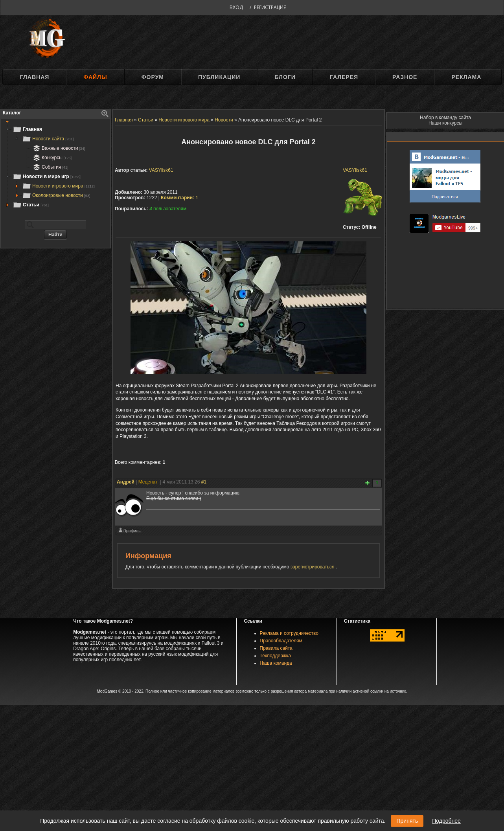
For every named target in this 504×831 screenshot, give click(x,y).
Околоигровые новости (56, 195)
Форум (153, 77)
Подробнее (446, 821)
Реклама (466, 77)
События (50, 167)
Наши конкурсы (445, 123)
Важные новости (58, 148)
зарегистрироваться (313, 567)
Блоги (285, 77)
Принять (407, 821)
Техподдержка (276, 656)
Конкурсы (52, 158)
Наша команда (276, 663)
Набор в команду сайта (445, 118)
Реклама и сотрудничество (289, 633)
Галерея (344, 77)
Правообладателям (281, 641)
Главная (34, 77)
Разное (405, 77)
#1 (204, 482)
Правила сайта (276, 648)
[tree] (55, 167)
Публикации (219, 77)
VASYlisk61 (355, 170)
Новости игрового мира (58, 186)
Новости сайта (48, 139)
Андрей (126, 482)
